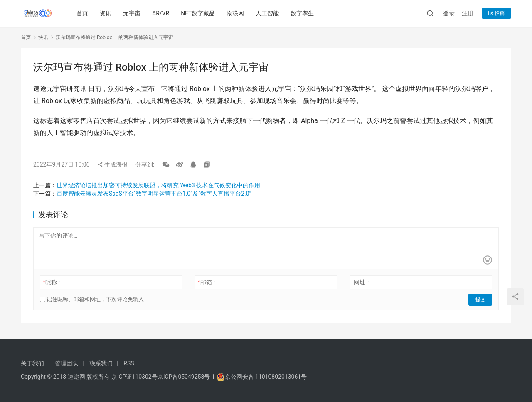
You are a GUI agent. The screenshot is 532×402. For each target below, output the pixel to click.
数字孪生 (303, 13)
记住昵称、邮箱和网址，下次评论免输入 (92, 299)
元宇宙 (132, 13)
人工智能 (268, 13)
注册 (468, 13)
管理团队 (66, 363)
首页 (83, 13)
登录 (449, 13)
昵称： (53, 282)
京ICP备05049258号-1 (187, 377)
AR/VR (161, 13)
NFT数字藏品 (198, 13)
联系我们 (101, 363)
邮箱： (208, 282)
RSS (129, 363)
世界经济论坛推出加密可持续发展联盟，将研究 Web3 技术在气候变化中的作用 (158, 185)
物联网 (236, 13)
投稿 (496, 13)
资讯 (106, 13)
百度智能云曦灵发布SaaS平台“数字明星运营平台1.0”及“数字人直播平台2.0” (154, 194)
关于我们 (32, 363)
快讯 (43, 37)
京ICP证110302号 (134, 377)
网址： (362, 282)
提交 (480, 299)
